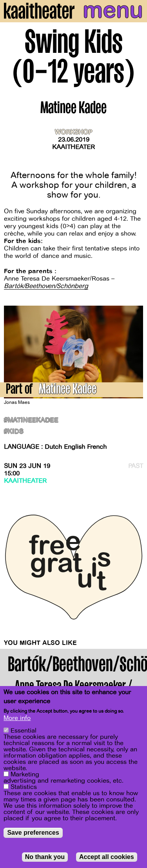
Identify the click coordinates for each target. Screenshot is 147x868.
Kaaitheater (73, 147)
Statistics (24, 787)
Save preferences (33, 833)
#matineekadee (31, 420)
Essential (24, 731)
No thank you (45, 857)
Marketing (25, 774)
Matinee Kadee (68, 390)
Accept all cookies (107, 857)
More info (17, 718)
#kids (14, 432)
